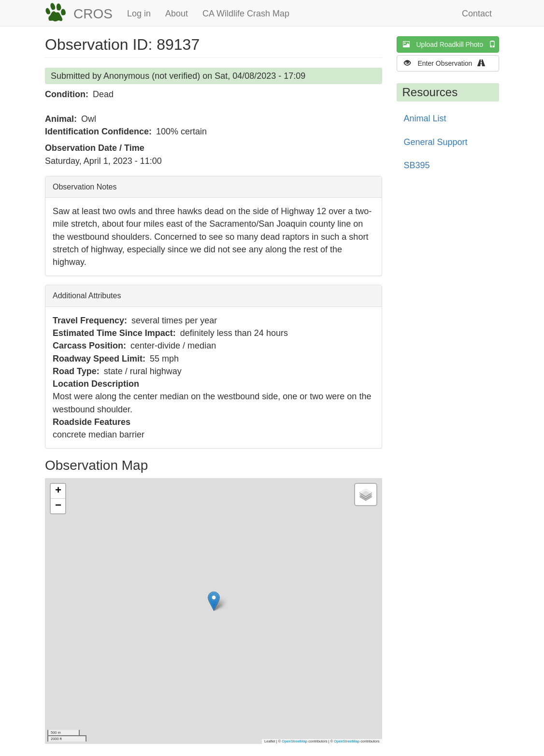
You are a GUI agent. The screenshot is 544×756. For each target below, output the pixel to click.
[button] (214, 601)
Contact (477, 14)
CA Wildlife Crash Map (246, 14)
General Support (436, 142)
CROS (93, 14)
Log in (139, 14)
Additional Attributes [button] (87, 296)
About (177, 14)
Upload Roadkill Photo (451, 44)
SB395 (417, 165)
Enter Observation (448, 63)
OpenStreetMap (294, 741)
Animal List (425, 118)
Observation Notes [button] (85, 187)
